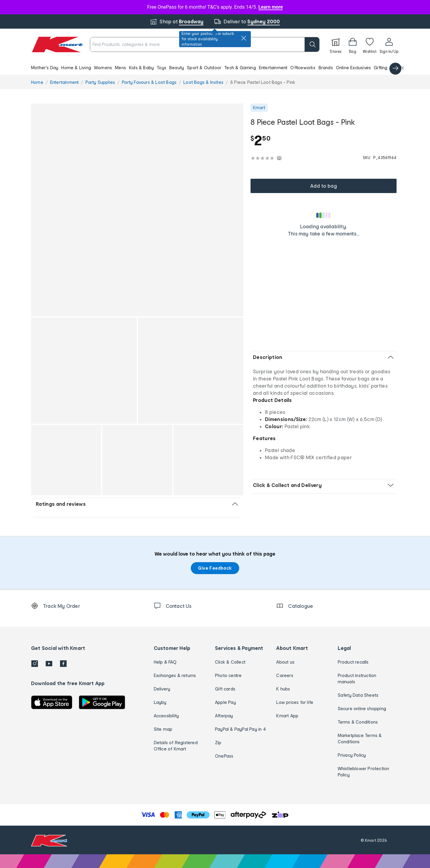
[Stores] (336, 44)
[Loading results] (324, 215)
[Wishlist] (370, 44)
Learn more (271, 7)
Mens (120, 68)
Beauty (177, 68)
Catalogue (402, 68)
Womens (103, 68)
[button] (215, 67)
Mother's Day (45, 68)
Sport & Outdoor (204, 68)
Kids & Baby (141, 68)
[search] (312, 44)
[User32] (389, 44)
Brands (326, 68)
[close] (244, 38)
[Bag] (353, 44)
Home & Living (76, 68)
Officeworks (303, 68)
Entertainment (273, 68)
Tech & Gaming (240, 68)
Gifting (381, 68)
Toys (162, 68)
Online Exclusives (353, 68)
